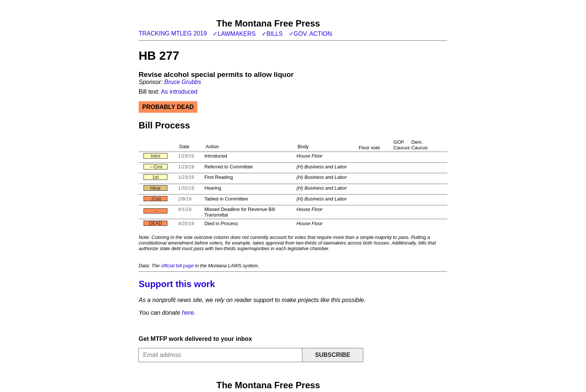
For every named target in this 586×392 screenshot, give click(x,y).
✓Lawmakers (234, 34)
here (188, 313)
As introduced (179, 92)
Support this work (177, 284)
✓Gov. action (311, 34)
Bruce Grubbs (183, 82)
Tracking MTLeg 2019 (173, 33)
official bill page (178, 266)
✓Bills (272, 34)
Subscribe (333, 355)
